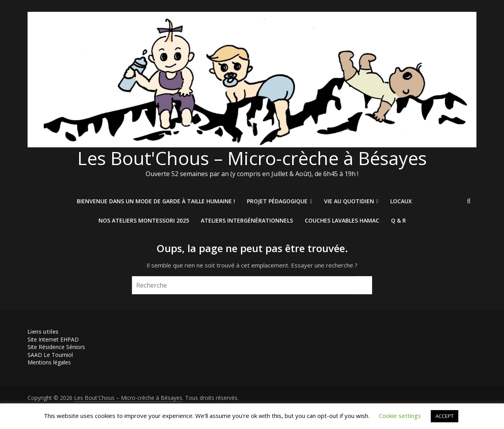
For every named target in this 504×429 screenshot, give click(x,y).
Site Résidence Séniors (56, 347)
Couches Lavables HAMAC (342, 220)
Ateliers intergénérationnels (247, 220)
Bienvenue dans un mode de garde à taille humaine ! (156, 201)
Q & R (398, 220)
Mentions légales (49, 362)
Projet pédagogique (277, 201)
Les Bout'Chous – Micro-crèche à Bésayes (252, 158)
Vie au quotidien (349, 201)
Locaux (401, 201)
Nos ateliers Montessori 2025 (144, 220)
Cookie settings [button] (400, 416)
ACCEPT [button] (445, 416)
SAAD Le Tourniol (50, 355)
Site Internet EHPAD (53, 339)
